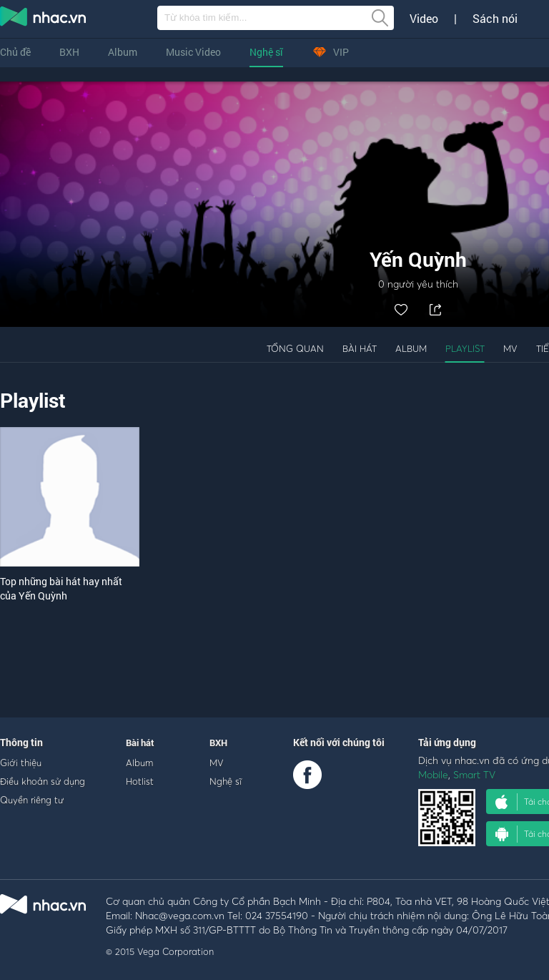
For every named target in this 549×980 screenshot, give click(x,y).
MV (510, 348)
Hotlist (140, 781)
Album (123, 52)
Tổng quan (295, 348)
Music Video (193, 52)
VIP (330, 52)
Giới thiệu (21, 763)
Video (424, 19)
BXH (69, 52)
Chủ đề (15, 52)
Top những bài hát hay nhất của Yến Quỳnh (61, 588)
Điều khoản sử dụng (43, 781)
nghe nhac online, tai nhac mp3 (44, 19)
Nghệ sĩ (266, 52)
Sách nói (495, 19)
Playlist (465, 348)
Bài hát (360, 348)
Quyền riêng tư (32, 800)
